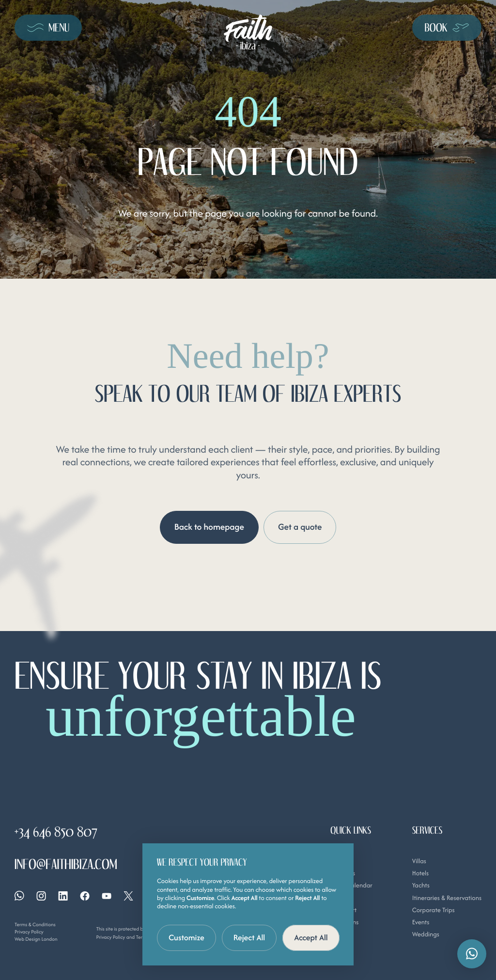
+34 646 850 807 (56, 832)
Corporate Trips (434, 909)
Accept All (311, 937)
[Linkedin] (63, 895)
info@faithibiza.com (66, 865)
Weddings (426, 934)
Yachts (421, 885)
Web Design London (36, 939)
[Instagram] (41, 895)
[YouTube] (107, 895)
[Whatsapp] (19, 896)
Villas (419, 861)
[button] (472, 954)
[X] (128, 895)
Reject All (249, 937)
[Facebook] (85, 895)
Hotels (421, 873)
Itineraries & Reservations (447, 897)
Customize (186, 937)
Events (421, 922)
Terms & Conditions (35, 925)
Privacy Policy (29, 932)
